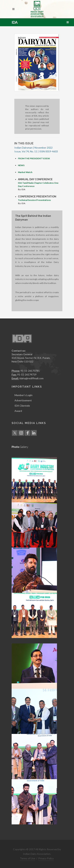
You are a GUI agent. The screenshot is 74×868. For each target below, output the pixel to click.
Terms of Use (28, 858)
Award (18, 411)
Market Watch (25, 172)
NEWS (21, 165)
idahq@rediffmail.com (31, 378)
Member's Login (23, 395)
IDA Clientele (22, 406)
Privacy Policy (46, 858)
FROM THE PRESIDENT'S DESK (34, 158)
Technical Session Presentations (34, 200)
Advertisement (23, 400)
